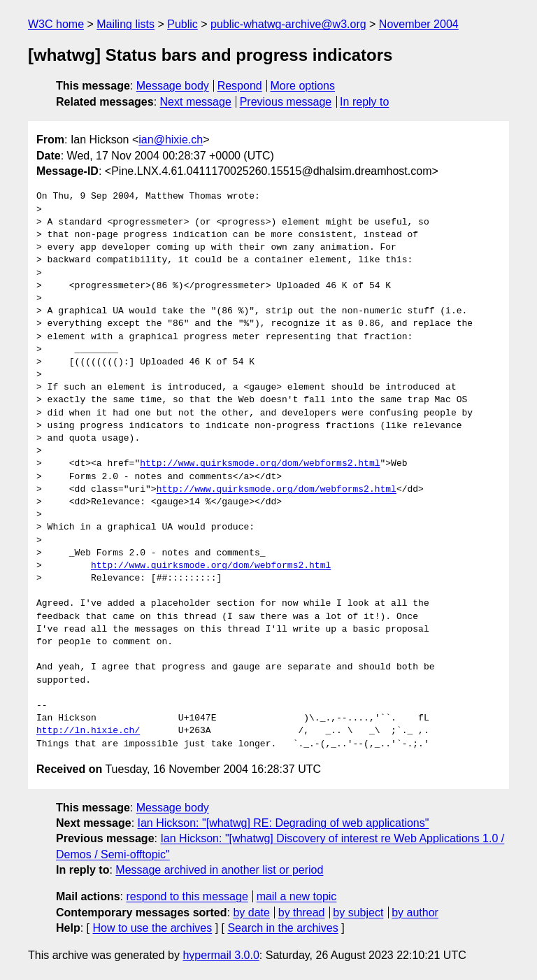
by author (415, 912)
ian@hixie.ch (171, 140)
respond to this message (187, 896)
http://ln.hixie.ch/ (88, 731)
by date (251, 912)
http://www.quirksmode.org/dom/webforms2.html (260, 464)
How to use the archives (152, 928)
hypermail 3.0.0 (221, 955)
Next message (196, 102)
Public (182, 24)
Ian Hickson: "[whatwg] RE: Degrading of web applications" (284, 823)
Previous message (286, 102)
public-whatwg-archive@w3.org (288, 24)
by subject (358, 912)
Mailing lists (126, 24)
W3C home (56, 24)
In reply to (364, 102)
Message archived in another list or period (219, 870)
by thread (302, 912)
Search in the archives (282, 928)
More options (303, 86)
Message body (173, 86)
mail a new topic (297, 896)
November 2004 (419, 24)
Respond (240, 86)
